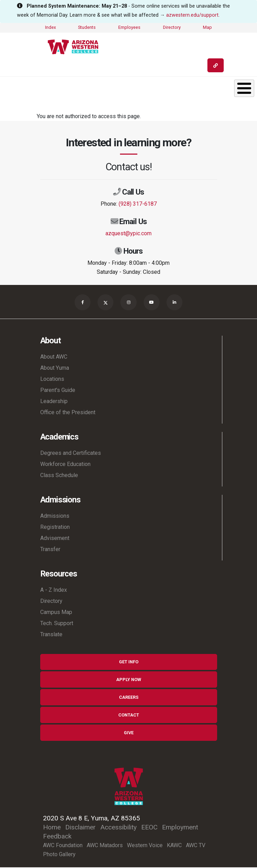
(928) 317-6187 (138, 204)
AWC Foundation (63, 846)
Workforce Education (65, 465)
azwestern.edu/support (192, 15)
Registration (55, 528)
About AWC (54, 357)
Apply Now (129, 680)
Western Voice (145, 846)
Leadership (54, 402)
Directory (172, 27)
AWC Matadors (105, 846)
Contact (129, 716)
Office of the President (68, 413)
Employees (129, 27)
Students (87, 27)
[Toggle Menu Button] (244, 88)
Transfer (50, 550)
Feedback (57, 837)
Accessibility (118, 828)
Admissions (55, 517)
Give (129, 733)
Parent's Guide (58, 391)
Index (50, 27)
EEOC (149, 828)
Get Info (129, 662)
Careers (129, 698)
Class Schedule (59, 476)
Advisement (55, 539)
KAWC (174, 846)
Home (52, 828)
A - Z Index (54, 591)
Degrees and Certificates (71, 454)
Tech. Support (57, 624)
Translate (51, 635)
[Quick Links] (216, 65)
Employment (180, 828)
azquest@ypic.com (128, 233)
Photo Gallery (59, 855)
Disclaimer (80, 828)
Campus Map (56, 613)
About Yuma (55, 369)
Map (207, 27)
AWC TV (196, 846)
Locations (52, 380)
